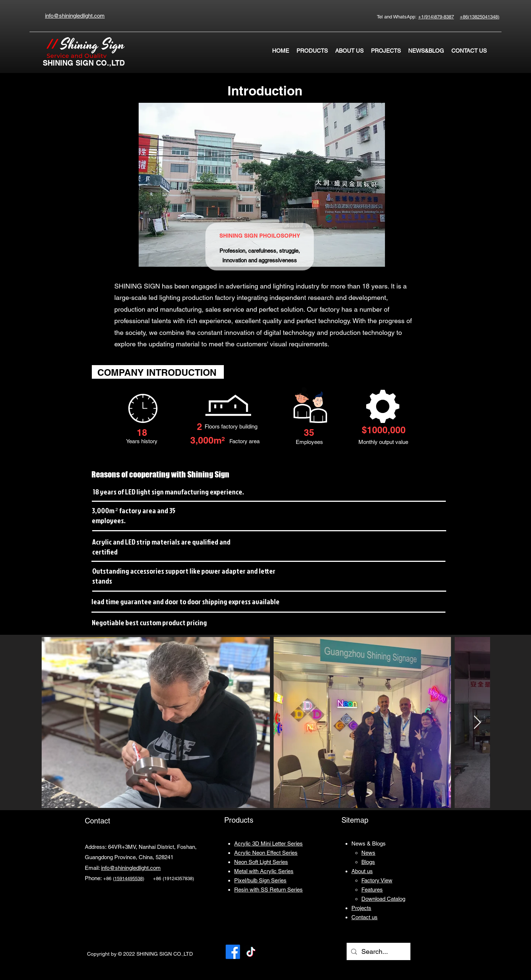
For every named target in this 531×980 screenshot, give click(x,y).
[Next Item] (477, 723)
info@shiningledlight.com (131, 868)
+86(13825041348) (480, 17)
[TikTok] (251, 952)
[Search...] (378, 952)
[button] (312, 51)
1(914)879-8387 (438, 17)
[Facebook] (233, 952)
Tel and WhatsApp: (398, 17)
